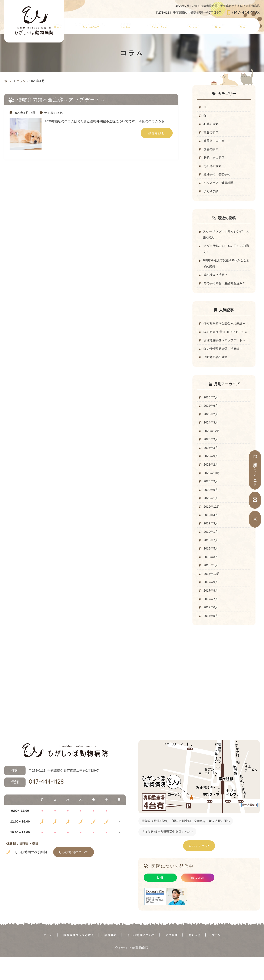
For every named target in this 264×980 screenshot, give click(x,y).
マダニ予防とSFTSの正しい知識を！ (226, 253)
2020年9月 (211, 498)
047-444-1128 (34, 805)
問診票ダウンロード (255, 470)
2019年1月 (211, 551)
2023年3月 (211, 464)
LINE (160, 900)
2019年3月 (211, 542)
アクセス (201, 24)
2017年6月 (211, 629)
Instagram (198, 900)
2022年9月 (211, 472)
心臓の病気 (56, 113)
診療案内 (140, 24)
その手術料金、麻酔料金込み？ (226, 289)
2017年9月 (211, 603)
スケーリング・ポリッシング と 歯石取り (227, 238)
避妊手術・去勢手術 (218, 177)
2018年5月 (211, 568)
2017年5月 (211, 638)
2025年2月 (211, 429)
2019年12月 (212, 525)
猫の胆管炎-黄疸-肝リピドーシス (226, 341)
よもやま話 (212, 194)
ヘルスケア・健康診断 (220, 186)
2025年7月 (211, 411)
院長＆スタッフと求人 (108, 24)
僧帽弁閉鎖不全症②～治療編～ (226, 329)
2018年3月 (211, 577)
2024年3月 (211, 437)
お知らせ (224, 24)
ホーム (77, 24)
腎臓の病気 (212, 133)
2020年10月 (212, 490)
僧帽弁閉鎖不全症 (216, 371)
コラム (244, 24)
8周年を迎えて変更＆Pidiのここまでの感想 (226, 268)
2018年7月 (211, 559)
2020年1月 (211, 516)
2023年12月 (212, 446)
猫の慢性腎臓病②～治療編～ (224, 362)
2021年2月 (211, 481)
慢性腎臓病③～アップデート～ (226, 353)
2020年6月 (211, 507)
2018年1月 (211, 586)
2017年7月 (211, 620)
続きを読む (157, 133)
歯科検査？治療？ (216, 280)
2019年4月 (211, 533)
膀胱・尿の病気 (215, 159)
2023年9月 (211, 455)
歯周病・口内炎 (215, 142)
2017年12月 (212, 594)
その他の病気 (213, 168)
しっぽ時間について (171, 24)
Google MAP (199, 868)
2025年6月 (211, 420)
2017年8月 (211, 612)
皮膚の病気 (212, 151)
